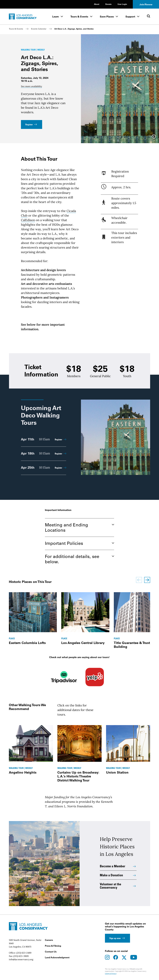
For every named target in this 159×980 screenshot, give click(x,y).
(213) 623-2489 (24, 953)
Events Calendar (39, 29)
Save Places (107, 17)
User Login (122, 4)
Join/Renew (146, 4)
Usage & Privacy (111, 973)
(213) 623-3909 (21, 956)
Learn (56, 17)
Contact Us (51, 952)
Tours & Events (79, 17)
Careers (49, 940)
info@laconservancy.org (21, 959)
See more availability (31, 86)
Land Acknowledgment (57, 957)
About (97, 4)
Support (130, 17)
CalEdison (28, 220)
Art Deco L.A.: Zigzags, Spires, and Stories (74, 29)
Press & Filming (53, 946)
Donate (108, 4)
